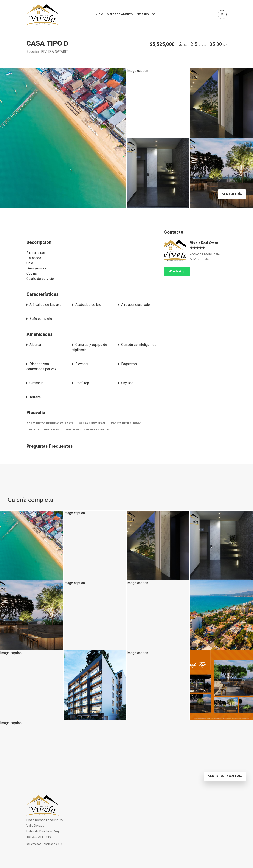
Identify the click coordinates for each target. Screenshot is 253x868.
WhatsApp (177, 271)
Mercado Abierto (120, 14)
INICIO (99, 14)
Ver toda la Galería (225, 776)
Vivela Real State (204, 243)
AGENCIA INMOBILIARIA (205, 254)
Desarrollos (146, 14)
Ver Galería (232, 194)
